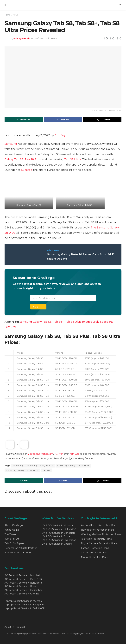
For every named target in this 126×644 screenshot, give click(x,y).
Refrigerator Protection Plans (98, 530)
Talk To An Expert (14, 543)
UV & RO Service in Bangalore (59, 533)
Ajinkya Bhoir (22, 38)
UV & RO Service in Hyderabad (59, 540)
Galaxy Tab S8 (14, 159)
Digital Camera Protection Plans (99, 543)
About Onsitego (14, 525)
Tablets (46, 470)
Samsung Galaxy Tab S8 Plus (73, 466)
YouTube (74, 454)
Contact (21, 627)
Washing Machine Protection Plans (101, 534)
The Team (10, 534)
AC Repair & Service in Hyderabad (24, 590)
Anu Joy (60, 135)
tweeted (27, 170)
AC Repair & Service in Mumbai (22, 575)
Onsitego (16, 633)
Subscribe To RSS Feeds (18, 553)
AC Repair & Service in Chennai (22, 594)
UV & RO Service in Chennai (57, 544)
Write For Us (12, 539)
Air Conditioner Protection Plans (99, 525)
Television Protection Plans (96, 539)
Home (7, 15)
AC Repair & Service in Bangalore (23, 583)
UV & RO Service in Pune (56, 536)
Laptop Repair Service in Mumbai (23, 601)
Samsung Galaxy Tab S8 (40, 466)
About (8, 627)
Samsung (11, 144)
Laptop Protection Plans (95, 548)
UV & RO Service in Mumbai (57, 526)
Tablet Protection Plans (94, 553)
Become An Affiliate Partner (21, 548)
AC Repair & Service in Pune (20, 586)
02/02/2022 (41, 38)
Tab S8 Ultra (73, 159)
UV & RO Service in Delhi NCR (59, 529)
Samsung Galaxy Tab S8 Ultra (22, 470)
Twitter (59, 454)
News (15, 15)
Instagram (47, 454)
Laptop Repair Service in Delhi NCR (25, 608)
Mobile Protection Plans (95, 557)
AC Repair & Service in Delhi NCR (23, 579)
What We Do (12, 530)
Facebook (34, 454)
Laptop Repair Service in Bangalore (25, 605)
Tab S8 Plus (33, 159)
